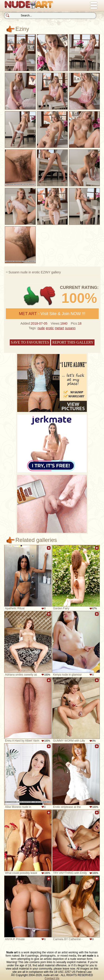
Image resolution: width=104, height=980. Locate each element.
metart (59, 328)
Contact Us (52, 978)
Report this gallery (73, 342)
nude (41, 328)
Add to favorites (49, 550)
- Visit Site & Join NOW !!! (52, 314)
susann (70, 328)
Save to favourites (30, 342)
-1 (48, 296)
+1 (31, 296)
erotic (50, 328)
